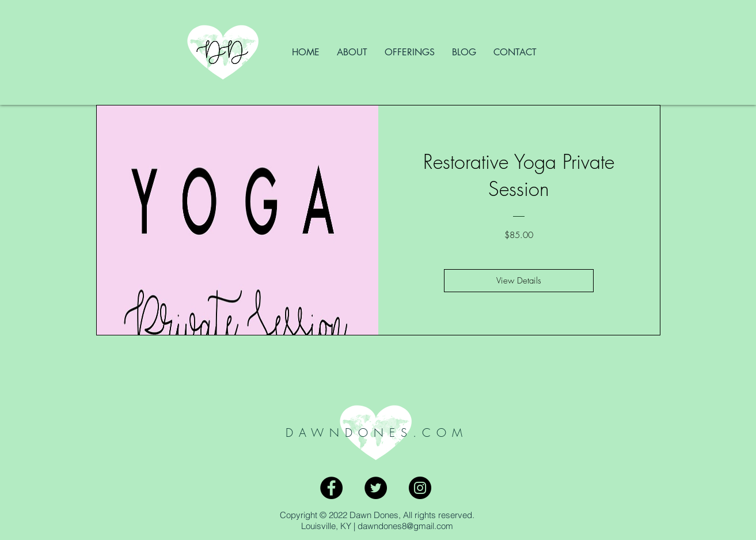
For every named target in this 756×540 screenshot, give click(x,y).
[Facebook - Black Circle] (331, 488)
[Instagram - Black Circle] (420, 488)
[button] (410, 52)
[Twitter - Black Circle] (376, 488)
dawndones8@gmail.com (405, 526)
